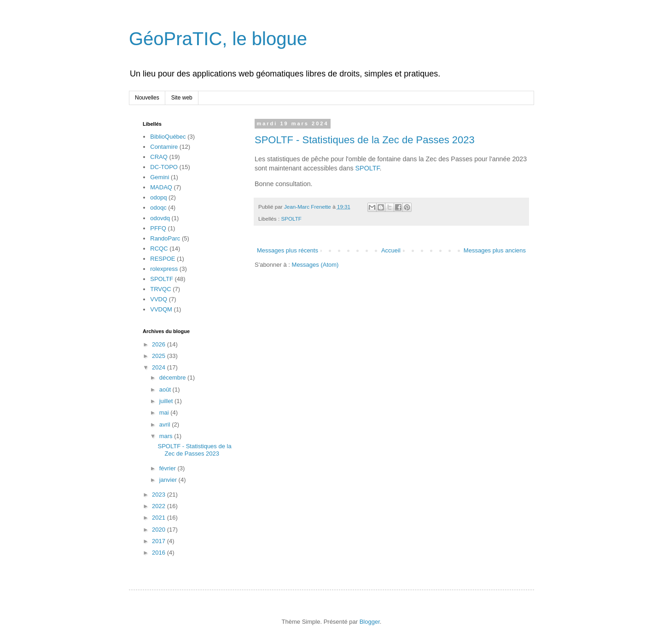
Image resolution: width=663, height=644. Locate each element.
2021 (160, 518)
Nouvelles (147, 98)
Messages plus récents (288, 250)
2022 (160, 506)
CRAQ (159, 157)
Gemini (160, 177)
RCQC (159, 249)
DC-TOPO (164, 167)
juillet (167, 401)
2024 (160, 367)
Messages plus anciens (495, 250)
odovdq (160, 218)
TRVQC (160, 289)
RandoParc (165, 238)
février (169, 468)
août (166, 389)
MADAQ (161, 187)
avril (166, 424)
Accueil (391, 250)
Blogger (370, 622)
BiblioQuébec (168, 137)
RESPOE (163, 259)
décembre (173, 378)
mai (165, 413)
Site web (182, 98)
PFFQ (158, 228)
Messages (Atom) (315, 265)
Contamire (164, 147)
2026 (160, 344)
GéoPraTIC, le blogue (218, 39)
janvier (169, 480)
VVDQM (161, 309)
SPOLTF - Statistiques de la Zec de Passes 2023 (365, 140)
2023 (160, 495)
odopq (158, 197)
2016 (160, 553)
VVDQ (159, 299)
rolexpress (164, 269)
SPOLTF (368, 168)
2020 (160, 530)
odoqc (158, 208)
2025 (160, 356)
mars (167, 436)
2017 (160, 541)
